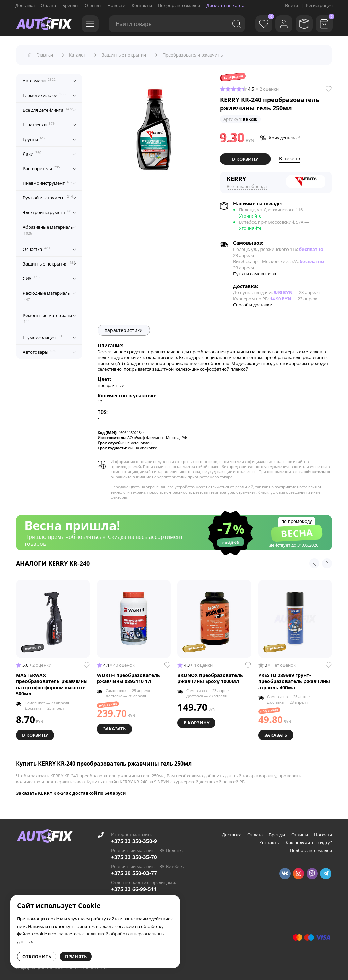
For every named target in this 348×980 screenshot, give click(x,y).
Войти (292, 5)
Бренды (70, 5)
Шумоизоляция (42, 335)
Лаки (32, 151)
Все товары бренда (247, 183)
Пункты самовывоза (255, 271)
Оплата (48, 5)
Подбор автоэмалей (179, 5)
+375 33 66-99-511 (134, 886)
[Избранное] (258, 24)
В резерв (290, 156)
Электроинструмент (47, 210)
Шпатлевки (39, 122)
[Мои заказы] (302, 24)
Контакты (142, 5)
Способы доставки (253, 302)
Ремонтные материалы (47, 316)
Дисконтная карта (225, 5)
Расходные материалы (47, 294)
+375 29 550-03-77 (134, 870)
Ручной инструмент (48, 195)
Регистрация (319, 5)
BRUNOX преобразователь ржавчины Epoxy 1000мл (210, 676)
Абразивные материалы (48, 228)
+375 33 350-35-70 (134, 854)
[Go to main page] (44, 24)
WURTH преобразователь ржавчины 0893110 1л (128, 676)
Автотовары (40, 350)
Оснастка (37, 247)
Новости (116, 5)
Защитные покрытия (49, 261)
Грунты (34, 137)
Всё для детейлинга (48, 108)
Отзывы (93, 5)
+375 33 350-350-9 (134, 838)
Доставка (25, 5)
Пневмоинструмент (48, 181)
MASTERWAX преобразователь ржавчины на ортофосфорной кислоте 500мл (52, 682)
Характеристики (124, 327)
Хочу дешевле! (284, 135)
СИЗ (31, 276)
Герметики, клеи (44, 93)
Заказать (115, 726)
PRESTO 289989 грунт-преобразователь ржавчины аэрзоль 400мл (294, 679)
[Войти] (280, 24)
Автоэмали (39, 78)
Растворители (41, 166)
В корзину (245, 157)
